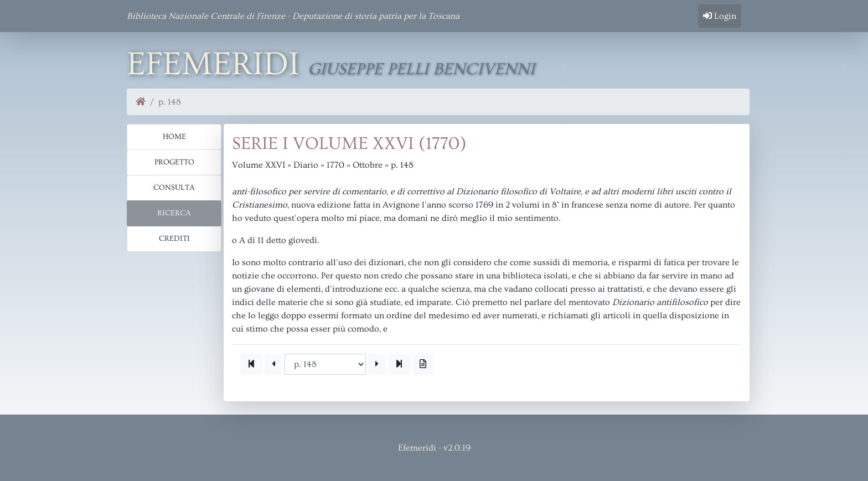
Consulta (174, 188)
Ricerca (174, 213)
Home (174, 137)
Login (720, 16)
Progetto (174, 162)
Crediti (174, 239)
